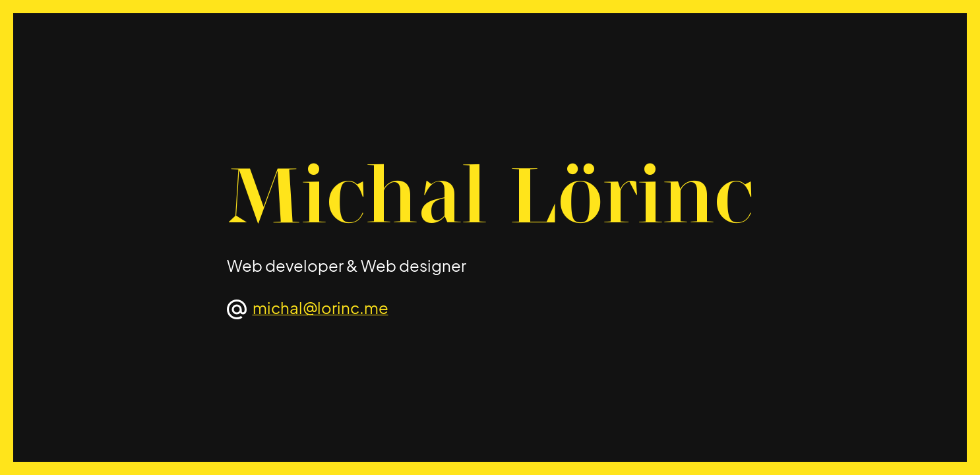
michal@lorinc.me (321, 307)
